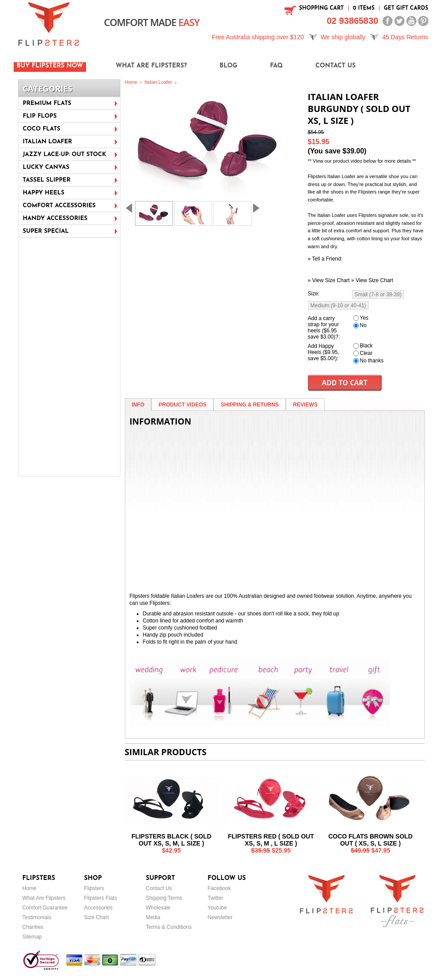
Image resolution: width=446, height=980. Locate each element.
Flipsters (94, 888)
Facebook (219, 888)
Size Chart (97, 917)
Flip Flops (40, 116)
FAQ (276, 66)
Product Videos (182, 405)
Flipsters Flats (101, 898)
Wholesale (158, 908)
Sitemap (32, 937)
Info (138, 405)
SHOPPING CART (321, 8)
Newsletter (220, 917)
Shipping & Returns (250, 405)
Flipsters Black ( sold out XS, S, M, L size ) (171, 840)
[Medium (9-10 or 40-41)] (338, 306)
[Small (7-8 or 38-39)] (378, 294)
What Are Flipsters (44, 898)
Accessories (99, 908)
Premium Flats (47, 103)
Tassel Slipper (47, 180)
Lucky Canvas (46, 167)
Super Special (46, 231)
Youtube (217, 908)
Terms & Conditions (169, 927)
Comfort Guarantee (45, 908)
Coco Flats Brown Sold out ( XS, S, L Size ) (370, 840)
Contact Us (335, 66)
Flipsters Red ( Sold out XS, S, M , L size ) (271, 840)
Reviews (305, 405)
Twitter (216, 898)
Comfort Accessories (59, 206)
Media (153, 917)
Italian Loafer (48, 142)
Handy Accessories (55, 218)
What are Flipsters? (151, 66)
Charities (33, 927)
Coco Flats (42, 129)
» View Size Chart (329, 280)
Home (131, 82)
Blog (229, 66)
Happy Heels (44, 193)
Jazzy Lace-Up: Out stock (65, 155)
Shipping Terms (164, 898)
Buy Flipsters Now (50, 66)
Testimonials (37, 917)
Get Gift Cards (406, 8)
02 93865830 (353, 21)
